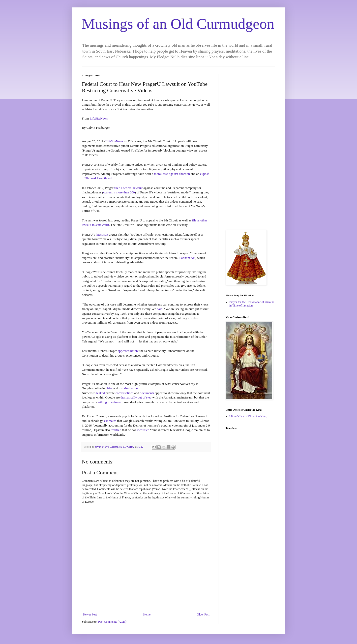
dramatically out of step (136, 397)
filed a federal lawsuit (129, 188)
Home (147, 614)
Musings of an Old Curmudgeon (178, 24)
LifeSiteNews (99, 118)
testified (116, 430)
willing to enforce (109, 402)
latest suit (102, 234)
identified (143, 430)
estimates (110, 421)
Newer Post (90, 614)
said (160, 309)
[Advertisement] (250, 148)
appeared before (128, 351)
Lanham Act (187, 258)
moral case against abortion (172, 174)
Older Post (203, 614)
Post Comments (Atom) (112, 622)
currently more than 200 (119, 192)
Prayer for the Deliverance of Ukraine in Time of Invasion (252, 304)
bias (110, 388)
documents (147, 393)
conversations (125, 393)
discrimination (128, 388)
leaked (100, 393)
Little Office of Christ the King (248, 416)
